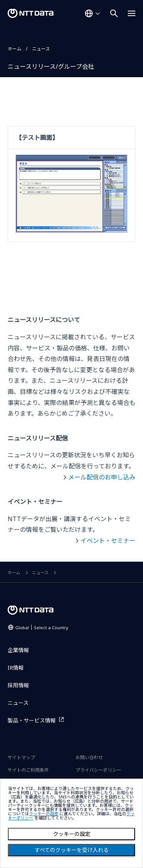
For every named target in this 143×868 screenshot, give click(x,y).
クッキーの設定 (72, 834)
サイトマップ (21, 757)
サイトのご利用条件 (28, 770)
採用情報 (18, 685)
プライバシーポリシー (98, 770)
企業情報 (18, 650)
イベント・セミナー (108, 541)
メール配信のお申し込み (102, 477)
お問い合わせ (89, 757)
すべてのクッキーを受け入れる (72, 850)
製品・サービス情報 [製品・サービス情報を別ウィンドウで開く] (32, 720)
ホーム (14, 49)
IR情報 (16, 668)
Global (42, 628)
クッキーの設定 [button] (44, 814)
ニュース (41, 49)
